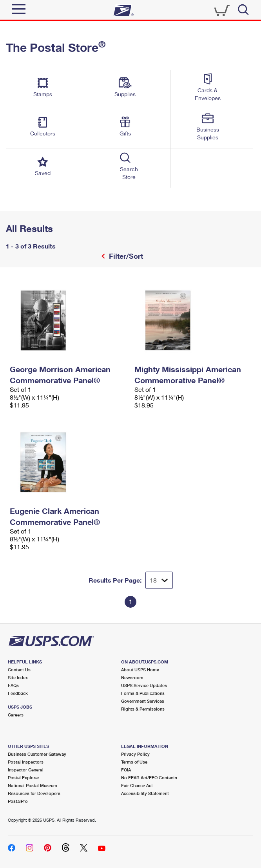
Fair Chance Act (137, 785)
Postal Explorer (24, 778)
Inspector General (26, 770)
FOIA (126, 770)
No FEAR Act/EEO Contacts (149, 778)
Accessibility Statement (145, 793)
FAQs (13, 685)
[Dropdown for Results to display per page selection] (159, 580)
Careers (16, 715)
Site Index (18, 677)
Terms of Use (134, 762)
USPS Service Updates (144, 685)
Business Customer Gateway (37, 754)
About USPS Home (140, 670)
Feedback (18, 693)
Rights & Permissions (143, 709)
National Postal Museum (33, 785)
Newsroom (132, 677)
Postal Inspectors (26, 762)
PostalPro (18, 801)
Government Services (143, 701)
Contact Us (19, 670)
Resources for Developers (34, 793)
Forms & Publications (143, 693)
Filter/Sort (125, 256)
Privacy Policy (135, 754)
